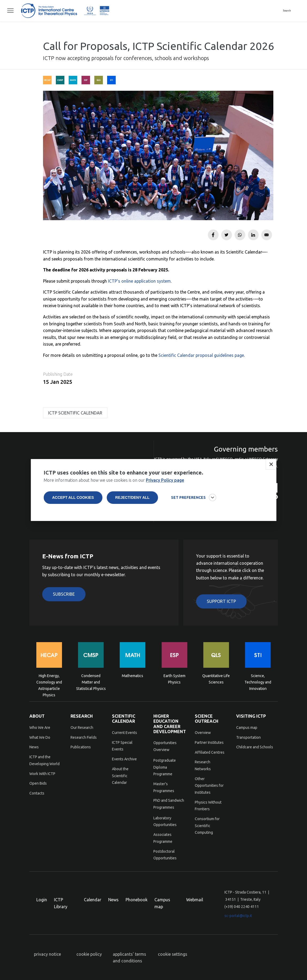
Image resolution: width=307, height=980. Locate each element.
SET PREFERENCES (188, 503)
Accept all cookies (73, 503)
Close (271, 470)
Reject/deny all (132, 503)
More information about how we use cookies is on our (114, 485)
